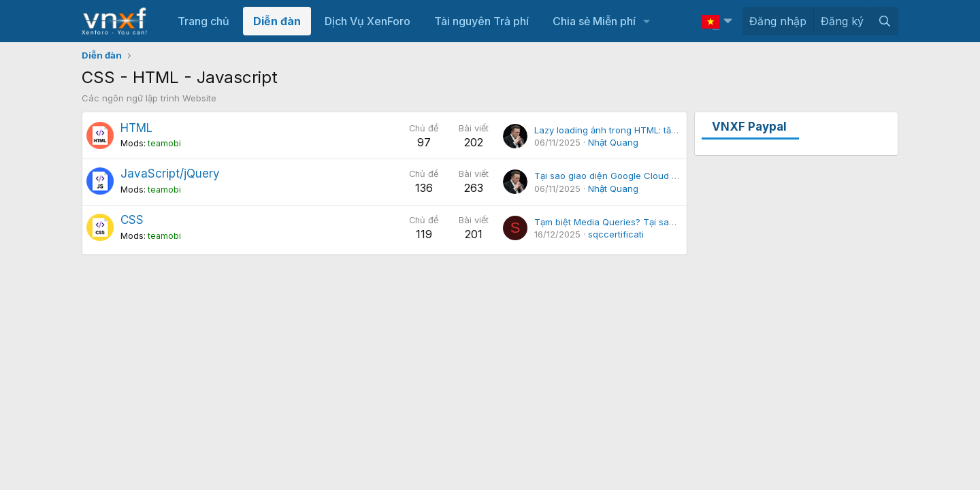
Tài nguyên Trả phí (481, 21)
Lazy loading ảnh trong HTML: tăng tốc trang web (639, 130)
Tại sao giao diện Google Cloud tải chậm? (623, 176)
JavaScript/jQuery (170, 174)
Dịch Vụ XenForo (367, 21)
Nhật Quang (613, 142)
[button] (647, 21)
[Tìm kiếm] (884, 21)
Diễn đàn (277, 21)
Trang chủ (203, 21)
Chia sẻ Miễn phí (594, 21)
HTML (136, 128)
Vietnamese (710, 20)
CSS (132, 220)
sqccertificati (616, 234)
